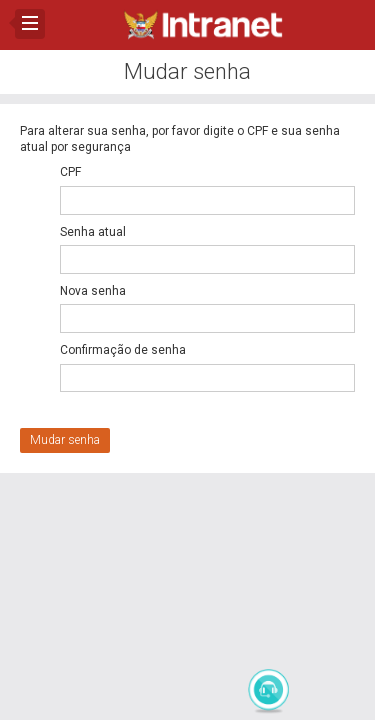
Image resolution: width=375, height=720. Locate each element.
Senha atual (93, 232)
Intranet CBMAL (203, 25)
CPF (70, 172)
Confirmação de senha (123, 350)
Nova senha (93, 291)
